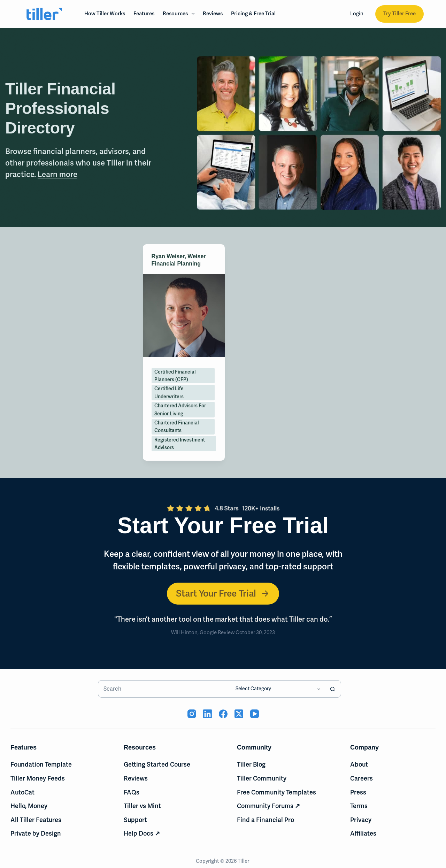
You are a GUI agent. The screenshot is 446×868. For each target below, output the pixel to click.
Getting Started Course (157, 764)
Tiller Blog (251, 764)
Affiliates (363, 833)
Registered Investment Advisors (180, 444)
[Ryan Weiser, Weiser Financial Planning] (184, 315)
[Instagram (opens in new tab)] (192, 714)
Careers (362, 778)
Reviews (213, 14)
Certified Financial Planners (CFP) (175, 376)
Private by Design (36, 833)
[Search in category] (277, 689)
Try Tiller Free (399, 14)
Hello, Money (29, 806)
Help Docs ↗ (142, 833)
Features (144, 14)
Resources (180, 14)
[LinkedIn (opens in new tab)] (207, 714)
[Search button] (332, 689)
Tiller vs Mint (142, 806)
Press (358, 792)
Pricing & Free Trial (253, 14)
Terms (359, 806)
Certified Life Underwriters (169, 392)
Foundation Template (41, 764)
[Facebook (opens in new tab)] (223, 714)
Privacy (361, 820)
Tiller (244, 861)
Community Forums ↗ (268, 806)
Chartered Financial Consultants (177, 427)
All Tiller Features (36, 820)
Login (357, 14)
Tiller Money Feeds (38, 778)
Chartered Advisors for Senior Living (180, 409)
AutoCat (22, 792)
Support (135, 820)
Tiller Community (262, 778)
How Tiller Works (105, 14)
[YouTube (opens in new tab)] (255, 714)
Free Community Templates (276, 792)
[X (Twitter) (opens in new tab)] (239, 714)
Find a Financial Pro (266, 820)
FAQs (132, 792)
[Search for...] (164, 689)
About (359, 764)
